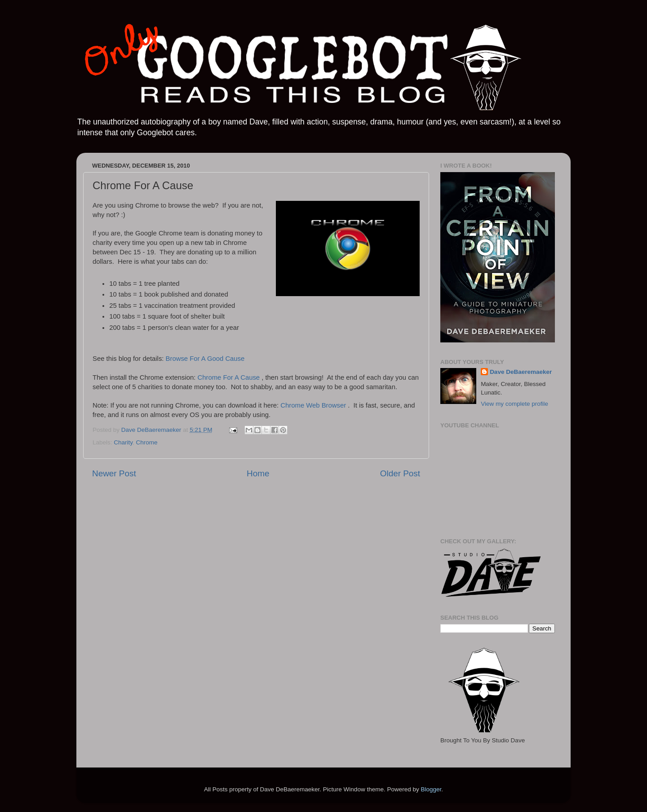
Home (258, 473)
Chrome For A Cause (230, 377)
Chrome (147, 442)
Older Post (400, 473)
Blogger (431, 789)
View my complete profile (514, 404)
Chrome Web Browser (314, 405)
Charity (123, 442)
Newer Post (114, 473)
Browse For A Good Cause (205, 359)
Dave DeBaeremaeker (521, 372)
